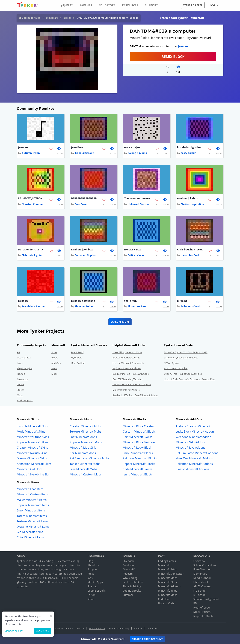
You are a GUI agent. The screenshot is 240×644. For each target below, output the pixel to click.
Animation (22, 379)
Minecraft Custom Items (33, 495)
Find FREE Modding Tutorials (127, 379)
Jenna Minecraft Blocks (138, 475)
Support (92, 570)
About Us (93, 565)
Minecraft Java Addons (191, 448)
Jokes (20, 363)
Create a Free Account (147, 639)
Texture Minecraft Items (33, 521)
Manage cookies (14, 631)
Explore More (120, 322)
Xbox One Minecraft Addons (194, 459)
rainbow (23, 301)
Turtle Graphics (25, 401)
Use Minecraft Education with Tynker (132, 385)
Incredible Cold (190, 255)
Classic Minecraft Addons (192, 469)
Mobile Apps (95, 582)
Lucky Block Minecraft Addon (195, 432)
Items (54, 369)
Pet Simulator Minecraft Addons (197, 453)
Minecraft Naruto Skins (32, 453)
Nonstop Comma (32, 204)
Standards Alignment (206, 599)
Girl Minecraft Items (30, 532)
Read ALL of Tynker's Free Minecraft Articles (135, 395)
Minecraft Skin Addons (191, 442)
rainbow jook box (82, 250)
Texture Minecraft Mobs (86, 432)
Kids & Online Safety (119, 629)
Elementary (200, 574)
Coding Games (167, 561)
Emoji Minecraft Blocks (138, 453)
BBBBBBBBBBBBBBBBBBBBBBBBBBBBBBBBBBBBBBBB (85, 198)
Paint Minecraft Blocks (137, 437)
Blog (90, 561)
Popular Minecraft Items (33, 505)
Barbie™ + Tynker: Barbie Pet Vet (181, 358)
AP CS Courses (202, 586)
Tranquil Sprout (84, 153)
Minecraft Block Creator (138, 426)
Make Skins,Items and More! (127, 352)
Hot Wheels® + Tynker (176, 369)
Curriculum (130, 565)
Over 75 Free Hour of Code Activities (183, 374)
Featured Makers (133, 582)
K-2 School (200, 591)
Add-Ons (56, 363)
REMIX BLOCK (173, 57)
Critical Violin (136, 255)
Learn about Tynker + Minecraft (182, 18)
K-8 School (200, 595)
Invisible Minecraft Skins (33, 426)
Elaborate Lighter (32, 255)
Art (19, 352)
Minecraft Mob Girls (83, 448)
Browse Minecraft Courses (126, 358)
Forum (91, 595)
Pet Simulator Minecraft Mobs (90, 459)
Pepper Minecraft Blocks (139, 464)
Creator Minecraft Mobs (86, 426)
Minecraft (52, 18)
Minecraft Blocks (168, 582)
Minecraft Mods (168, 595)
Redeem (128, 574)
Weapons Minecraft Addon (193, 437)
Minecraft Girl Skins (30, 469)
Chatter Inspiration (192, 204)
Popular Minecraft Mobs (86, 442)
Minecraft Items (168, 591)
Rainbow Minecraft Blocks (140, 459)
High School (201, 582)
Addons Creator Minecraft (193, 426)
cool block (130, 301)
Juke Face (77, 147)
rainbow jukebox (187, 198)
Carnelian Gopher (85, 255)
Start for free (193, 5)
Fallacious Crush (191, 306)
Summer (128, 595)
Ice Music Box (132, 250)
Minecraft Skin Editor (171, 574)
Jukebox (183, 46)
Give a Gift (129, 570)
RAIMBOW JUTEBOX (30, 198)
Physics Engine (25, 369)
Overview (129, 561)
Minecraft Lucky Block (137, 448)
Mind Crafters (78, 363)
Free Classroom (203, 570)
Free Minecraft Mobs (83, 469)
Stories (21, 390)
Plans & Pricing (132, 586)
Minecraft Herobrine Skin (33, 475)
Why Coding (130, 578)
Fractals (21, 374)
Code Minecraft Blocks (137, 469)
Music (20, 395)
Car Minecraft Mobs (83, 453)
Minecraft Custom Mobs (86, 475)
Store (91, 599)
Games (21, 385)
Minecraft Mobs (168, 578)
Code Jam (164, 599)
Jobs (90, 578)
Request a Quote (203, 616)
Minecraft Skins (167, 570)
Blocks (67, 18)
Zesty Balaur (188, 153)
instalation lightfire (189, 147)
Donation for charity (31, 250)
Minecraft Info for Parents (126, 390)
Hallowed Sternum (139, 204)
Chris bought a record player (191, 250)
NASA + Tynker (172, 363)
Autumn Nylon (31, 153)
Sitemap (92, 586)
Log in (214, 5)
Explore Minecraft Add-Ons (127, 369)
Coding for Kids (31, 18)
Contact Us (152, 629)
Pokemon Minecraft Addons (194, 464)
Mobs (54, 374)
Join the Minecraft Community (128, 363)
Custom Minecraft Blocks (139, 432)
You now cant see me (137, 198)
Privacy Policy (97, 629)
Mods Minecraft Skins (31, 432)
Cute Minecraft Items (31, 537)
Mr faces (182, 301)
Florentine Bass (137, 306)
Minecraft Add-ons (169, 586)
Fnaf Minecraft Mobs (83, 437)
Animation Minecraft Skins (34, 464)
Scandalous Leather (34, 306)
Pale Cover (81, 204)
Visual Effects (24, 358)
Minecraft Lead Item (30, 489)
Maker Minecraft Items (32, 500)
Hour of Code (166, 603)
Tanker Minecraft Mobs (85, 464)
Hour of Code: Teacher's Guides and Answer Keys (189, 379)
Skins (54, 352)
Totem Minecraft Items (32, 516)
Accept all (43, 631)
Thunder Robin (84, 306)
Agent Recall (77, 352)
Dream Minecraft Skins (32, 459)
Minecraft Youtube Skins (33, 437)
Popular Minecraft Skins (33, 442)
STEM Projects (202, 612)
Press (91, 574)
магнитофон (132, 147)
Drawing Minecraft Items (33, 527)
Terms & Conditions (75, 629)
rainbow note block (83, 301)
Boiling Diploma (137, 153)
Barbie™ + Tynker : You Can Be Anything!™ (186, 352)
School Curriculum (205, 565)
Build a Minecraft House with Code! (131, 374)
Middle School (202, 578)
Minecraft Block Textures (139, 442)
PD (195, 603)
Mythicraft (76, 358)
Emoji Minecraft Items (31, 511)
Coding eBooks (97, 591)
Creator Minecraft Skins (32, 448)
